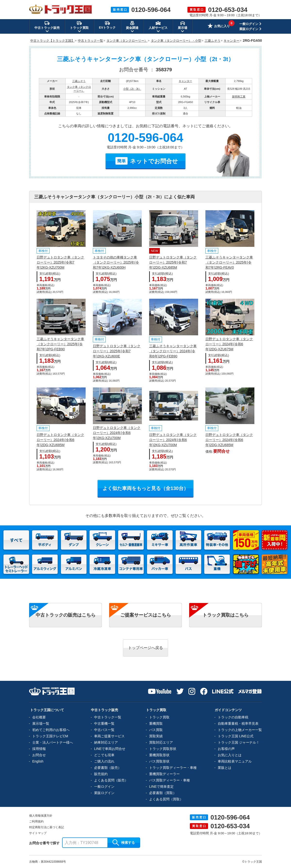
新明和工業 (239, 96)
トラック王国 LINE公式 (236, 736)
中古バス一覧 (104, 730)
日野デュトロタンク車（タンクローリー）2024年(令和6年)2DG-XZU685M (60, 440)
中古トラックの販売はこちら (66, 615)
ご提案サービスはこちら (146, 615)
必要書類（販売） (108, 768)
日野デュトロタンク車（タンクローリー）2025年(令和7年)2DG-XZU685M (173, 262)
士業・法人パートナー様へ (53, 742)
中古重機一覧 (104, 723)
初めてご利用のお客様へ (51, 730)
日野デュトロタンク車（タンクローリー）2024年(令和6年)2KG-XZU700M (117, 433)
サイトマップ (38, 833)
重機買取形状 (159, 755)
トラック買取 (159, 717)
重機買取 (156, 723)
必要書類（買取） (163, 793)
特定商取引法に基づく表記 (47, 827)
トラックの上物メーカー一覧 (240, 730)
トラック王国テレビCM (50, 736)
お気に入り (219, 26)
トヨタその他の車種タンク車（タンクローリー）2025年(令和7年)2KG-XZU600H (116, 262)
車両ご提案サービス (109, 736)
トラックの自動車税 (233, 717)
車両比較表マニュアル (235, 761)
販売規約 (101, 774)
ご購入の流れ (104, 761)
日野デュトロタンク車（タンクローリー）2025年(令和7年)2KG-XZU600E (117, 351)
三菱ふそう (79, 81)
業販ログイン (249, 29)
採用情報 (39, 749)
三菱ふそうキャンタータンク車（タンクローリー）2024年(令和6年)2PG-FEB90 (173, 351)
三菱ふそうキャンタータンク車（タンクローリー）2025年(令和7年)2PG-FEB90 (60, 344)
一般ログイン (249, 24)
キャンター (185, 81)
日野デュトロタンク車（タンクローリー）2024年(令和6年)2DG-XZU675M (229, 344)
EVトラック (107, 25)
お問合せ (39, 755)
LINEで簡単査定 (161, 787)
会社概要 (39, 717)
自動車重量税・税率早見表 (238, 723)
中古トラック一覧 (108, 717)
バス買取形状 (159, 761)
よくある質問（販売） (111, 780)
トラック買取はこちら (226, 615)
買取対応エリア (161, 742)
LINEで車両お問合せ (110, 749)
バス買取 (156, 730)
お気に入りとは (230, 755)
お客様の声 (226, 749)
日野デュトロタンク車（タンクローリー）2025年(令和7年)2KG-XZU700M (60, 262)
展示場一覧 (41, 723)
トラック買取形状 (163, 749)
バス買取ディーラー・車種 (170, 780)
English (38, 761)
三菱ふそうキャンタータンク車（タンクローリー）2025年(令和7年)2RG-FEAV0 (229, 262)
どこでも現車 (104, 755)
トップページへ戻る (145, 648)
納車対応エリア (106, 742)
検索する (124, 843)
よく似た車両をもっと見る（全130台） (145, 488)
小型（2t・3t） (132, 89)
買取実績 (156, 736)
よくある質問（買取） (166, 799)
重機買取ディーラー (164, 774)
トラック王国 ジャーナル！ (239, 742)
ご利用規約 (36, 821)
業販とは (225, 768)
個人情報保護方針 (41, 816)
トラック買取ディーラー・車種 (173, 768)
